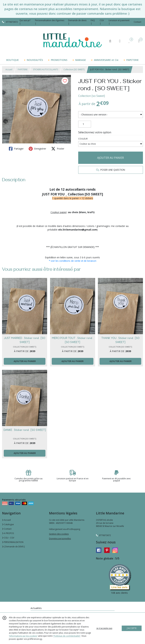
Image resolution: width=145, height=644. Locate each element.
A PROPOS (8, 533)
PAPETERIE (23, 69)
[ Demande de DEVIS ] (13, 547)
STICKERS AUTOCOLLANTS (46, 69)
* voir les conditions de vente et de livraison (73, 261)
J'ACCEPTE (132, 628)
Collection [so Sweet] (92, 96)
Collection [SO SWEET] (74, 69)
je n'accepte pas (104, 628)
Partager (16, 149)
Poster (58, 149)
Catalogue (8, 524)
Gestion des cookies (59, 534)
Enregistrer (37, 149)
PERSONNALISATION (13, 542)
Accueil (9, 69)
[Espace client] (120, 41)
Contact (137, 22)
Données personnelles (60, 539)
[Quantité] (85, 124)
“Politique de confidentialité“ (67, 636)
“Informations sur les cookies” (23, 636)
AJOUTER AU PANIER (111, 158)
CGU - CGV (8, 538)
